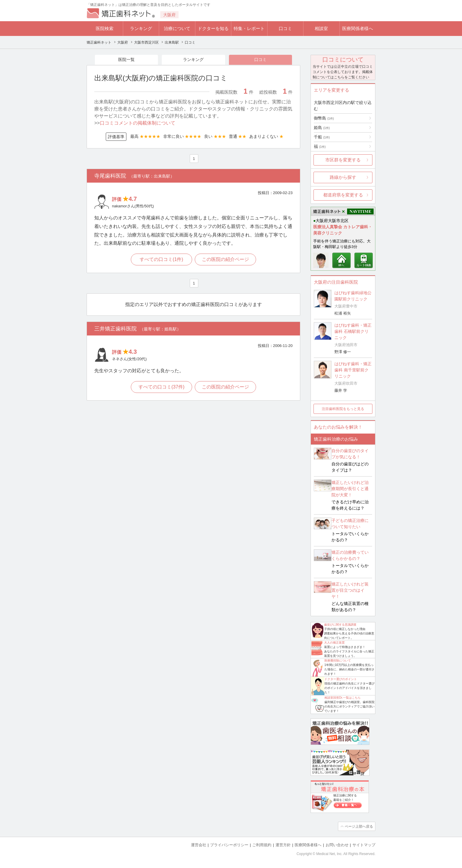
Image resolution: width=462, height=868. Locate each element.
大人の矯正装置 (334, 643)
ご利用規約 (262, 845)
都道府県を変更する (343, 195)
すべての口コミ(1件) (161, 260)
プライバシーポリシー (229, 845)
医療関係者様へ (358, 28)
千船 (322, 137)
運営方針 (283, 845)
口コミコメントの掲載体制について (138, 123)
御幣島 (324, 118)
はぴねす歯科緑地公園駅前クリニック (353, 296)
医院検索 (105, 28)
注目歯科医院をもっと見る (343, 409)
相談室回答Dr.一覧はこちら (343, 698)
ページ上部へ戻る (359, 826)
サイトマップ (364, 845)
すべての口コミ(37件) (161, 387)
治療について (177, 28)
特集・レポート (249, 28)
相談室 (321, 28)
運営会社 (199, 845)
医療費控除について (338, 660)
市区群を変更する (343, 160)
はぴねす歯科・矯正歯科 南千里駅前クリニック (353, 370)
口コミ (285, 28)
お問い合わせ (337, 845)
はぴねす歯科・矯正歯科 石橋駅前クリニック (353, 331)
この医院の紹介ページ (226, 260)
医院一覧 (126, 60)
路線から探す (343, 177)
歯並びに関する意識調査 (340, 625)
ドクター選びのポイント (341, 679)
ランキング (141, 28)
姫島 (322, 128)
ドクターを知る (213, 28)
